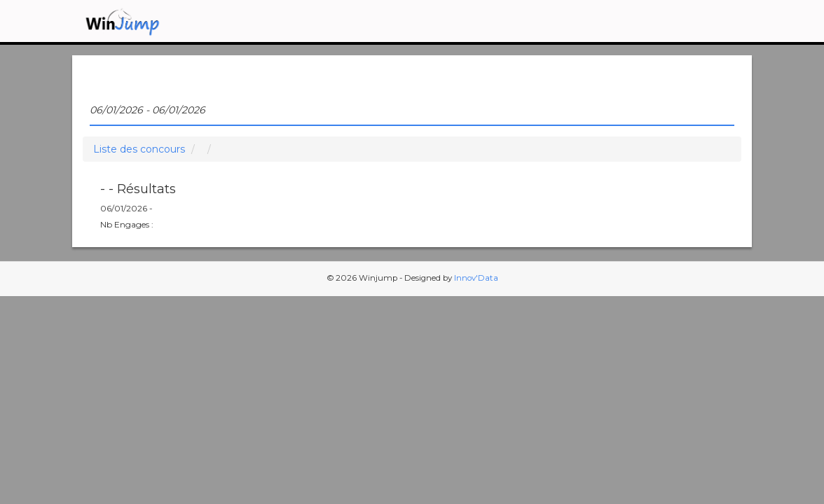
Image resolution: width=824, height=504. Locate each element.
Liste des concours (139, 149)
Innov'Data (476, 278)
